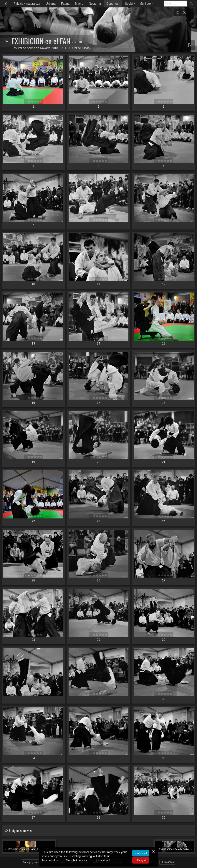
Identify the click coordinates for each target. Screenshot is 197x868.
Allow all (141, 853)
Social (129, 4)
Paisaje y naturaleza (27, 4)
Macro (79, 4)
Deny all (141, 860)
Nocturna (95, 4)
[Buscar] (176, 4)
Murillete (145, 4)
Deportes (112, 4)
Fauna (65, 4)
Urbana (51, 4)
